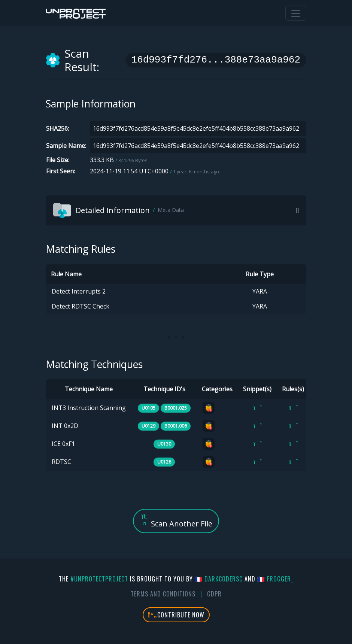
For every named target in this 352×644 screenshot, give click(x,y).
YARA (260, 291)
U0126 (164, 462)
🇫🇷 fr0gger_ (275, 579)
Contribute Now (176, 615)
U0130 (164, 444)
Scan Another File (176, 521)
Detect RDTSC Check (81, 306)
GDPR (214, 594)
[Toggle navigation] (296, 13)
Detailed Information (119, 210)
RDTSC (61, 462)
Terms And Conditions (163, 594)
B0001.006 (176, 426)
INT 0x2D (65, 426)
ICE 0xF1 (63, 444)
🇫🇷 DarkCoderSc (219, 579)
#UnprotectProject (99, 579)
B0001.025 (176, 408)
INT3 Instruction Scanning (89, 408)
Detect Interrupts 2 (79, 291)
